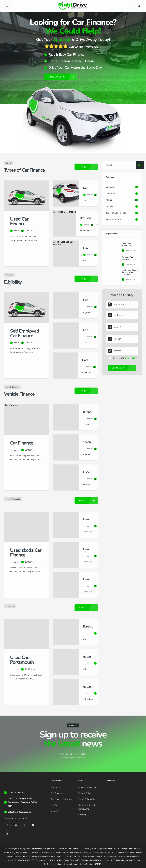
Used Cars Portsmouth (127, 244)
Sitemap (82, 815)
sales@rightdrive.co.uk (19, 812)
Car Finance (57, 793)
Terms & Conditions (88, 799)
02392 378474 (15, 793)
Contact (55, 811)
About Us (56, 787)
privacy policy (131, 358)
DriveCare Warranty (88, 787)
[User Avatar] (139, 6)
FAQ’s (54, 805)
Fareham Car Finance (127, 258)
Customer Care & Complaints (87, 807)
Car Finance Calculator (62, 799)
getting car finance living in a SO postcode (130, 272)
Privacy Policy (85, 793)
